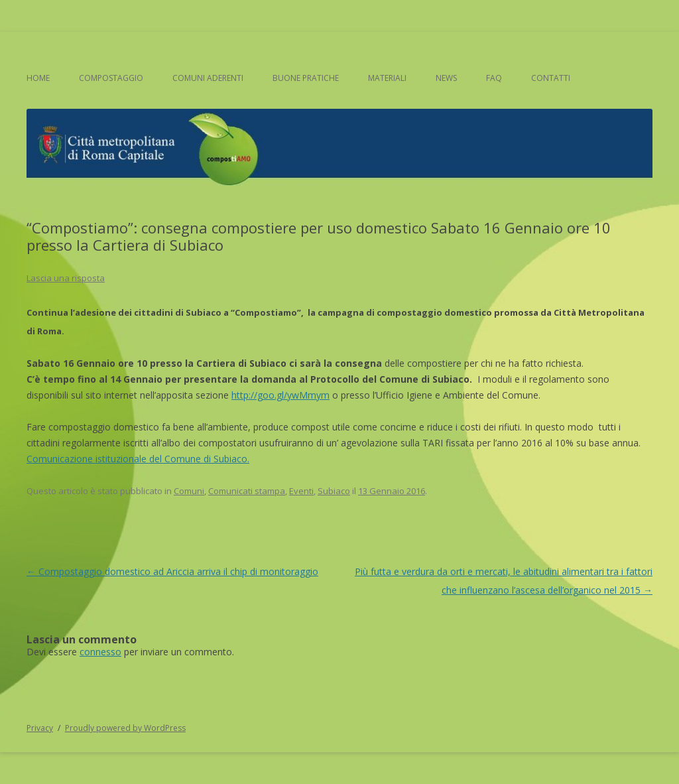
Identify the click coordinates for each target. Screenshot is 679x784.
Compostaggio (111, 78)
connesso (100, 652)
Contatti (551, 78)
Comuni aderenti (208, 78)
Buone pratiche (306, 78)
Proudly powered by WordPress (125, 728)
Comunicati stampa (247, 491)
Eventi (301, 491)
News (446, 78)
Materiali (387, 78)
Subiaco (334, 491)
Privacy (40, 728)
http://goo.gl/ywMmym (280, 395)
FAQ (494, 78)
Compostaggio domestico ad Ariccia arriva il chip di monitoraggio (172, 571)
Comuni (189, 491)
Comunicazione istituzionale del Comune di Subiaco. (138, 459)
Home (38, 78)
